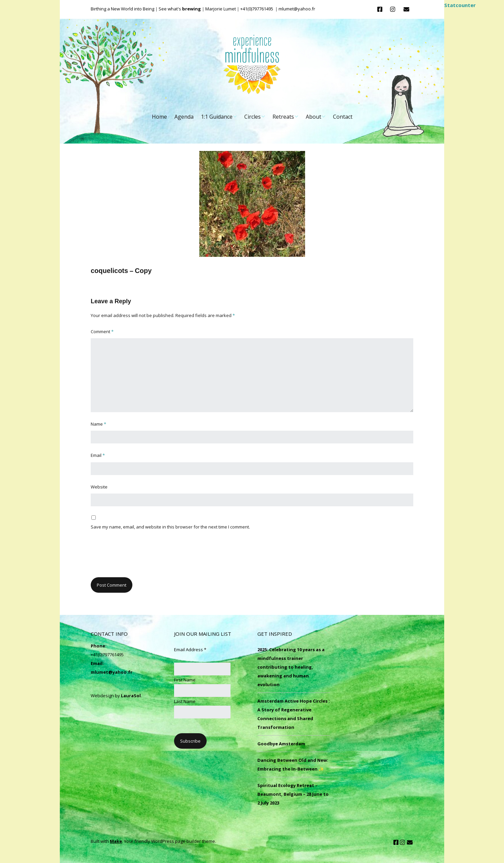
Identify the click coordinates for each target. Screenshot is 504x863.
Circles (253, 117)
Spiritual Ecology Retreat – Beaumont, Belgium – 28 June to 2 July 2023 (293, 794)
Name (98, 424)
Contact (343, 117)
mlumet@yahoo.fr (112, 672)
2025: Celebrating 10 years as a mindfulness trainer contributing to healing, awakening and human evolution (291, 667)
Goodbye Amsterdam (281, 744)
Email (98, 455)
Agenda (184, 117)
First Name (185, 680)
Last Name (185, 701)
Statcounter (460, 5)
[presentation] (142, 557)
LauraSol (131, 696)
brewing (192, 9)
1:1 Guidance (217, 117)
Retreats (283, 117)
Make (116, 841)
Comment (102, 331)
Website (99, 487)
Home (159, 117)
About (313, 117)
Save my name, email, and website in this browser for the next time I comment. (170, 527)
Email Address (190, 650)
